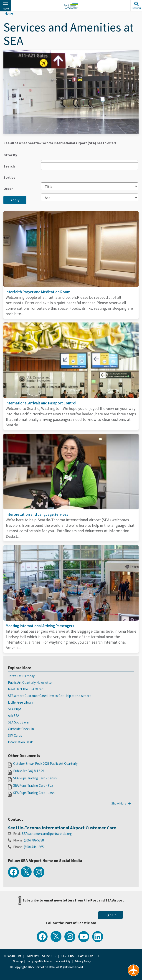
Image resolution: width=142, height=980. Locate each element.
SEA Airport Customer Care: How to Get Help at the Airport (49, 696)
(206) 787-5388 (34, 840)
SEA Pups (15, 709)
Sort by (9, 177)
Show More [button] (122, 803)
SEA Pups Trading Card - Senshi (35, 778)
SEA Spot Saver (19, 722)
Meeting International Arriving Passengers (40, 626)
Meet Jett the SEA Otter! (26, 689)
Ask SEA (14, 716)
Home (9, 13)
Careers (67, 956)
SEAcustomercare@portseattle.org (47, 834)
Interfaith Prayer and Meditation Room (38, 292)
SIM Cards (15, 735)
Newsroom (12, 956)
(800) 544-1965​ (34, 847)
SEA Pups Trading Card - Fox (33, 785)
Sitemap (18, 961)
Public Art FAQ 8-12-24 (29, 771)
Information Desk (20, 742)
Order (8, 189)
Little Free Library (21, 702)
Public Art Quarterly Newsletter (30, 683)
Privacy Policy (83, 961)
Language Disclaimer (39, 961)
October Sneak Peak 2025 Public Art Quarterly (45, 764)
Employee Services (41, 956)
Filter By (10, 155)
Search (9, 166)
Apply (15, 200)
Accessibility (63, 961)
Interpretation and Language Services (37, 514)
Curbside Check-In (21, 729)
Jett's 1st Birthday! (22, 676)
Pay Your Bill (89, 956)
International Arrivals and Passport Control (41, 403)
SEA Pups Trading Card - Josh (34, 793)
